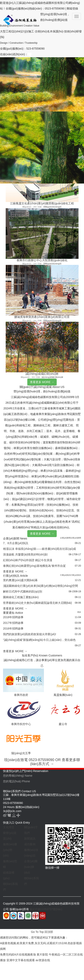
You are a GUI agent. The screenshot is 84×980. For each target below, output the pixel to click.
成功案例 (30, 844)
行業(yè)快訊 (65, 575)
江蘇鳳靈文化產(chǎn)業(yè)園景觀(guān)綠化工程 (42, 203)
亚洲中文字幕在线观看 (21, 960)
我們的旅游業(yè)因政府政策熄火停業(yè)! (30, 634)
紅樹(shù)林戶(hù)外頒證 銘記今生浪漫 (28, 560)
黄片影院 (42, 955)
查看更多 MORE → (42, 382)
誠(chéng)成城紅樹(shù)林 (42, 374)
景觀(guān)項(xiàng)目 (52, 207)
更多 (79, 612)
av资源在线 (43, 960)
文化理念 (9, 827)
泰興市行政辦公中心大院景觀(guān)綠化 (42, 260)
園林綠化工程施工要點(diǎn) (21, 597)
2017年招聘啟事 (13, 623)
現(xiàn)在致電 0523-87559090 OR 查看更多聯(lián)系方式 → (42, 762)
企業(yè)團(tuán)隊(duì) (31, 867)
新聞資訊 (30, 839)
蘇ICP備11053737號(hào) (46, 909)
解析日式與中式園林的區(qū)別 (23, 591)
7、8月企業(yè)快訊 (16, 543)
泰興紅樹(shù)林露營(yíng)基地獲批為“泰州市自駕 (34, 566)
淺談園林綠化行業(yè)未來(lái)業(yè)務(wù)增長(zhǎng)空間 (40, 586)
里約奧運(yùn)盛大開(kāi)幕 (20, 580)
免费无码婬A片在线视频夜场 (18, 955)
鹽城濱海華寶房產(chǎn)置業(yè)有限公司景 (42, 317)
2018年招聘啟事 (13, 617)
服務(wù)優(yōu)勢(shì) (10, 850)
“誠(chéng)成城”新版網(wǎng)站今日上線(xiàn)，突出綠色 (39, 640)
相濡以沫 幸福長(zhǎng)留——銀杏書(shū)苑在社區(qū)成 (39, 549)
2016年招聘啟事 (13, 629)
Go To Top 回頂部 (42, 932)
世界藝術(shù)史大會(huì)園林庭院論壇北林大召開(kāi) (37, 603)
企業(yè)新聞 (65, 538)
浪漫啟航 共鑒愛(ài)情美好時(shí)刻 (25, 554)
